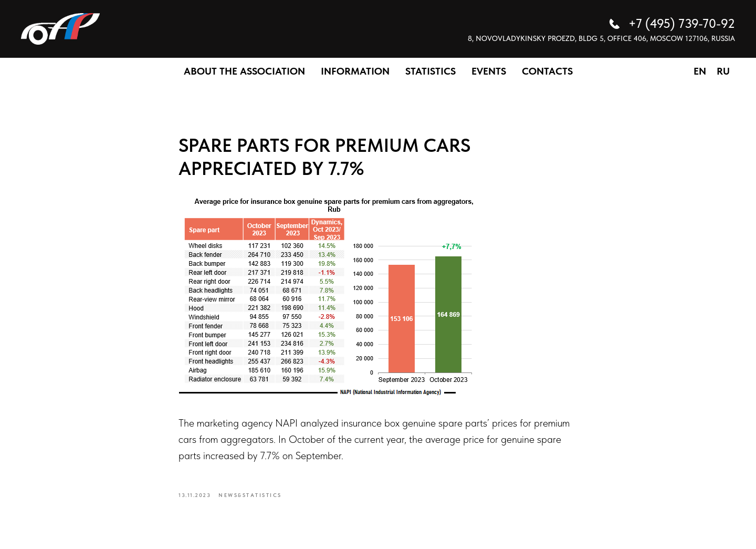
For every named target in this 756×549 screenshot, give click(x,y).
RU (723, 71)
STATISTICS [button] (430, 71)
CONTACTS (547, 71)
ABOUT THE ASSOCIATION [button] (244, 71)
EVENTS (489, 71)
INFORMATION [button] (355, 71)
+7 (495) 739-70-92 (682, 23)
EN (700, 71)
